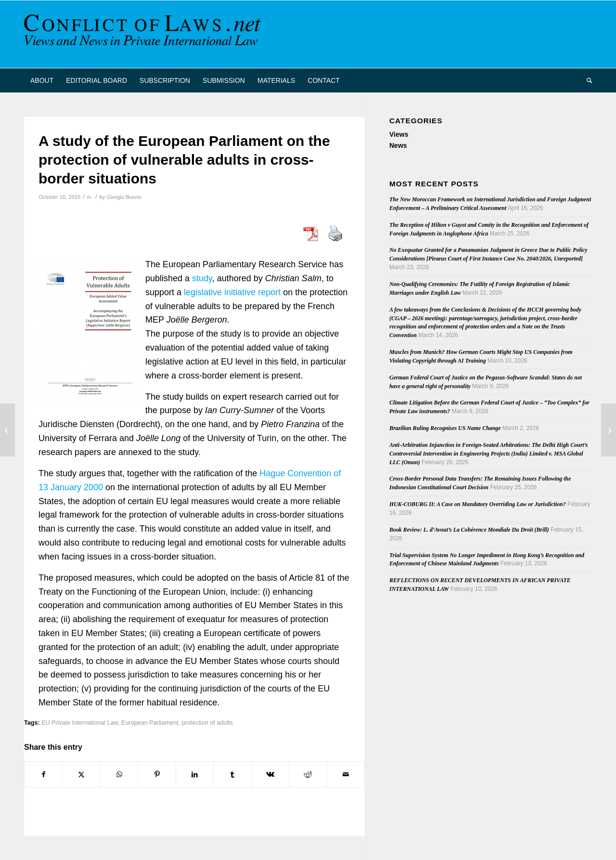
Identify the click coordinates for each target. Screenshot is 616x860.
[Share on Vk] (270, 775)
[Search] (586, 80)
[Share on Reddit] (308, 775)
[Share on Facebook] (43, 775)
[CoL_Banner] (144, 34)
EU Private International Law (80, 723)
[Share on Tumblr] (232, 775)
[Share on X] (81, 775)
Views (399, 134)
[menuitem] (42, 80)
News (398, 145)
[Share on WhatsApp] (119, 775)
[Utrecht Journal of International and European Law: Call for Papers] (609, 430)
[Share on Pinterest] (157, 775)
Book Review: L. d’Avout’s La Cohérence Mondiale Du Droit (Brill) (469, 530)
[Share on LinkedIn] (195, 775)
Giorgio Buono (124, 197)
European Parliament (150, 723)
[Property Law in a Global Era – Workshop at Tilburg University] (7, 430)
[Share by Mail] (346, 775)
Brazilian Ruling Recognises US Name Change (445, 428)
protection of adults (207, 723)
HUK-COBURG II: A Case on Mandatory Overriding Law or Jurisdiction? (478, 504)
